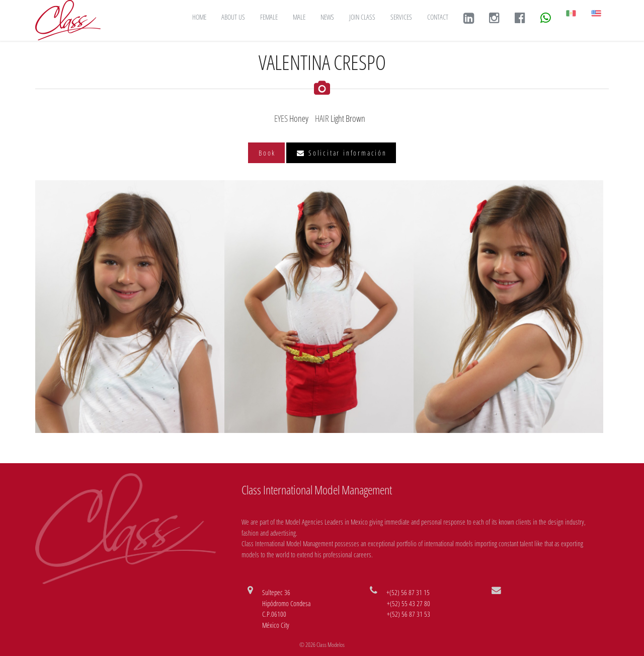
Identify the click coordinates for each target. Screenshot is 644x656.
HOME (199, 17)
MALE (299, 17)
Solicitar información (342, 153)
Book (267, 153)
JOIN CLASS (362, 17)
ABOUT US (233, 17)
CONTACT (438, 17)
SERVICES (401, 17)
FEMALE (269, 17)
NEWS (327, 17)
